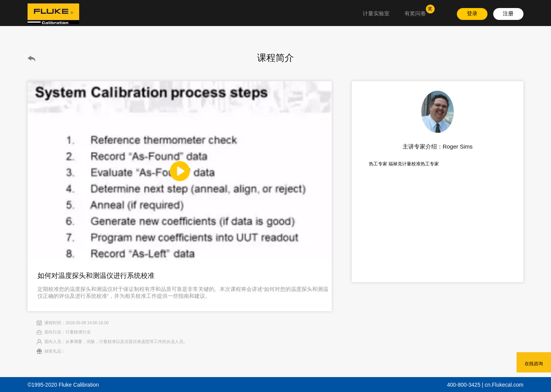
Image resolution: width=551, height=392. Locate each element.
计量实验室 (376, 14)
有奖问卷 (415, 14)
